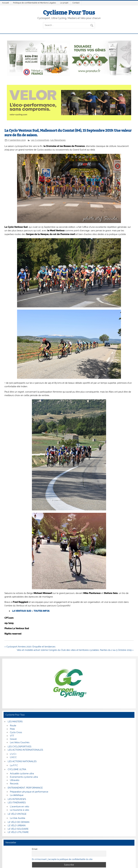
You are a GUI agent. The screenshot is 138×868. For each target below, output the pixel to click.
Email (35, 849)
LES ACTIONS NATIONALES (22, 761)
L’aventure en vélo (20, 807)
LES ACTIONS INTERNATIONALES (25, 750)
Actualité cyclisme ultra (22, 774)
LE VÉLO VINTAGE (17, 814)
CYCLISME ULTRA (17, 769)
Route (13, 726)
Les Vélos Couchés (20, 742)
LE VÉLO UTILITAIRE (18, 832)
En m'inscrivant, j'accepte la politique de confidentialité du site (62, 859)
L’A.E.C (13, 757)
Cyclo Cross (16, 732)
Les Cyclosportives (40, 140)
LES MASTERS (15, 722)
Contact (76, 3)
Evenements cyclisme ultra (24, 777)
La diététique (17, 795)
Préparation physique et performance (29, 792)
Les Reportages (58, 140)
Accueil (5, 3)
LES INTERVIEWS (17, 799)
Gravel (13, 739)
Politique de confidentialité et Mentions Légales (34, 3)
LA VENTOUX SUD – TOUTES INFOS (31, 611)
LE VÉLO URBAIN (17, 826)
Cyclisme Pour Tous (69, 13)
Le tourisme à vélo (20, 810)
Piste (12, 729)
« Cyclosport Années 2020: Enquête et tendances (30, 647)
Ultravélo (15, 780)
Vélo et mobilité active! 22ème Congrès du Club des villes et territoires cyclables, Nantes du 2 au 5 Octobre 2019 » (75, 650)
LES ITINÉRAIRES (17, 803)
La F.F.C (14, 765)
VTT (12, 736)
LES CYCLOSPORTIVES (20, 747)
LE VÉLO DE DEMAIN (19, 822)
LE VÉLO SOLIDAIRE (18, 829)
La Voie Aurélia (18, 818)
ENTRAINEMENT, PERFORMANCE (25, 788)
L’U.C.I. (13, 754)
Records (14, 784)
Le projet (64, 3)
